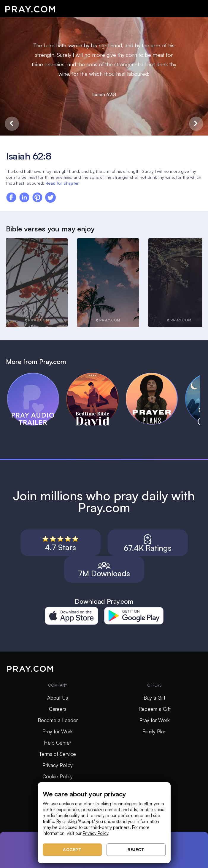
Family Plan (154, 731)
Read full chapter (62, 183)
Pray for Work (58, 731)
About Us (58, 698)
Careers (58, 709)
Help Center (58, 743)
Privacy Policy (58, 765)
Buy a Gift (154, 698)
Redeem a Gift (155, 709)
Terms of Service (58, 754)
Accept (72, 850)
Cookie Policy (58, 776)
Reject (136, 850)
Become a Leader (58, 720)
